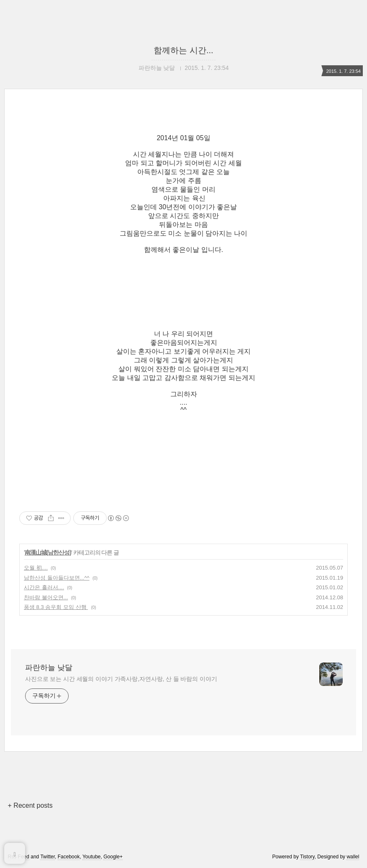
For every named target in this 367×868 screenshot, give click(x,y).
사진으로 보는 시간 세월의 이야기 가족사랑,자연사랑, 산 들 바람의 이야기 (121, 679)
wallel (353, 857)
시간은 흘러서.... (44, 587)
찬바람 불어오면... (46, 597)
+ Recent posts (30, 805)
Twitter (47, 857)
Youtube (92, 857)
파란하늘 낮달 (49, 668)
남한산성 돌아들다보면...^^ (57, 578)
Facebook (69, 857)
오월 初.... (36, 568)
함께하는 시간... (183, 50)
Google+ (113, 857)
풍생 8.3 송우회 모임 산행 (56, 607)
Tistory (307, 857)
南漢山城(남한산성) (48, 552)
